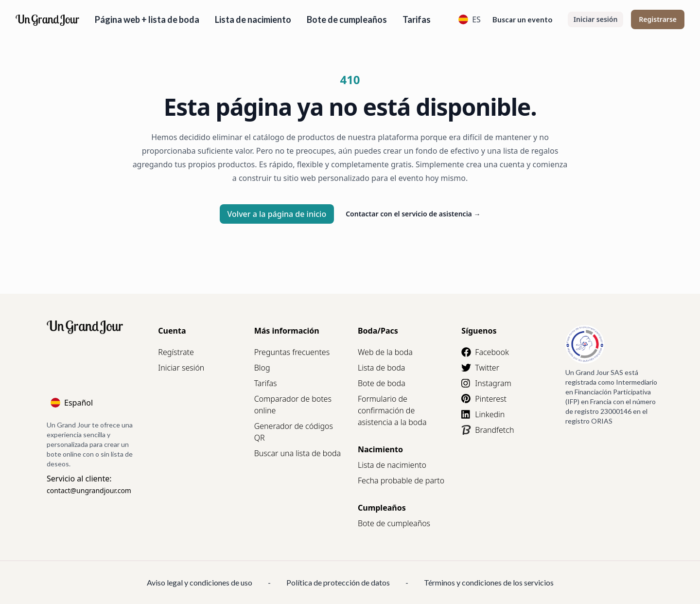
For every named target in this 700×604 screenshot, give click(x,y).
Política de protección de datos (338, 582)
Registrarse (658, 19)
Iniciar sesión (596, 19)
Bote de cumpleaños (347, 19)
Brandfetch (488, 430)
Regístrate (176, 352)
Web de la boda (385, 352)
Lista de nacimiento (253, 19)
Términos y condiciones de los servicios (489, 582)
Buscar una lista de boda (297, 453)
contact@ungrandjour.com (89, 490)
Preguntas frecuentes (292, 352)
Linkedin (483, 414)
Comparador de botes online (293, 405)
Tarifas (417, 19)
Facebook (485, 352)
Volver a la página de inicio (277, 214)
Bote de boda (382, 383)
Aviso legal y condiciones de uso (200, 582)
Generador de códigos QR (294, 432)
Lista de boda (381, 368)
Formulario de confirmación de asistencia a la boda (392, 410)
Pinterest (484, 399)
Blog (262, 368)
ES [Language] (470, 19)
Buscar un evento (522, 19)
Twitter (480, 368)
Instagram (486, 383)
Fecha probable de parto (401, 480)
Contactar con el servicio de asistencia (413, 214)
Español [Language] (72, 403)
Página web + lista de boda (147, 19)
